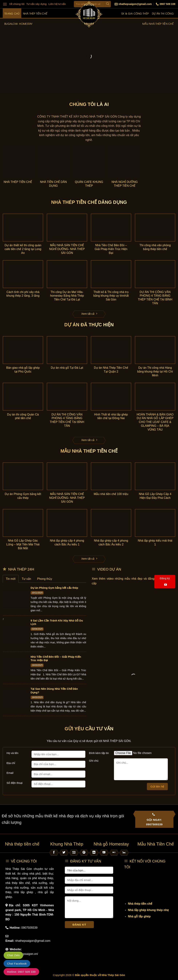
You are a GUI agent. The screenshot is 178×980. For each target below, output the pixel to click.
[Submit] (108, 4)
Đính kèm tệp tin (99, 753)
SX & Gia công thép (135, 13)
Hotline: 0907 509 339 (21, 972)
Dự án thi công (163, 13)
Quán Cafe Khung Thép (89, 184)
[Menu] (5, 4)
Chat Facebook (17, 964)
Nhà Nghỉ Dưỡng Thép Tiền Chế (125, 184)
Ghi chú (94, 761)
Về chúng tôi (17, 4)
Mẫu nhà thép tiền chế (158, 24)
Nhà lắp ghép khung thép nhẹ (148, 910)
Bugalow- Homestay (18, 24)
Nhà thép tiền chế (35, 13)
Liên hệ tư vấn (57, 4)
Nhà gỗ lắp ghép (139, 916)
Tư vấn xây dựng (37, 4)
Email (10, 773)
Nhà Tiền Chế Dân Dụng (54, 184)
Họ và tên (12, 753)
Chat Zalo (13, 955)
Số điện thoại (15, 783)
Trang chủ (12, 13)
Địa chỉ (11, 763)
